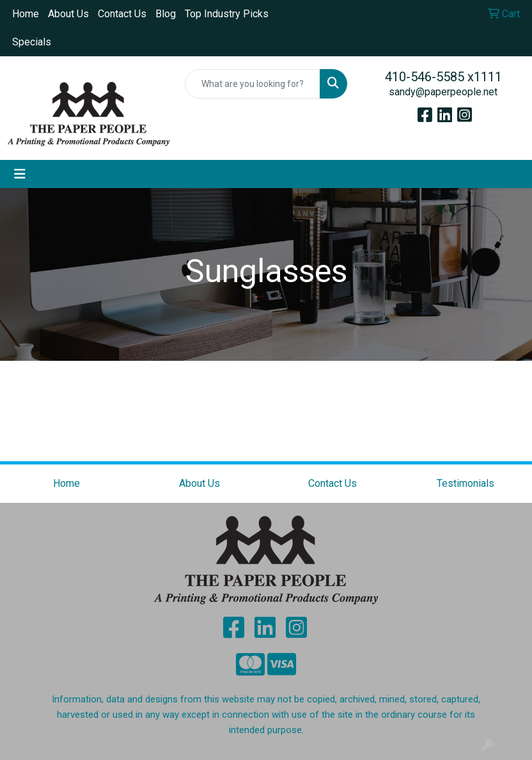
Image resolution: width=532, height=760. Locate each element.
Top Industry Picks (227, 14)
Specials (32, 42)
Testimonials (465, 483)
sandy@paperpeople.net (443, 92)
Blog (166, 14)
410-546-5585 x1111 (443, 77)
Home (26, 14)
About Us (68, 14)
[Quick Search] (252, 84)
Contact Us (122, 14)
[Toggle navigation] (20, 174)
